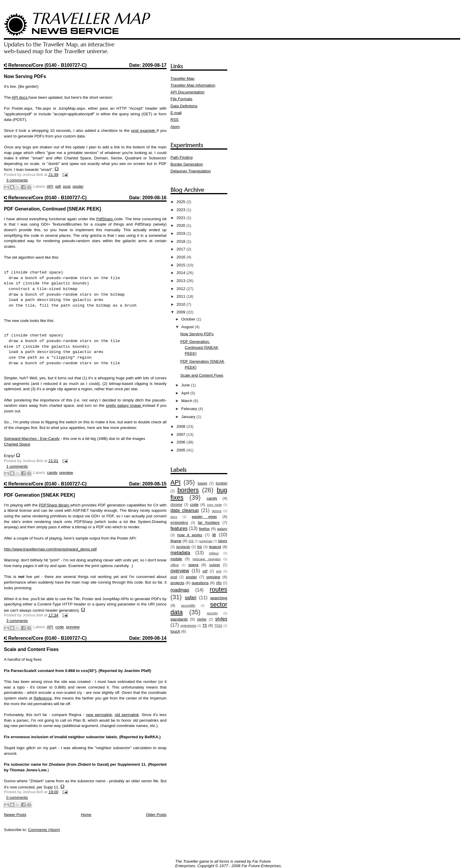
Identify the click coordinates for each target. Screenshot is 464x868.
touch (175, 631)
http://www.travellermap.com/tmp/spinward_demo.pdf (50, 549)
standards (179, 619)
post (67, 186)
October (189, 319)
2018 (182, 241)
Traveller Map (182, 78)
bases (202, 483)
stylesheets (188, 626)
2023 (182, 210)
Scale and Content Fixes (31, 649)
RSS (174, 120)
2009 (182, 312)
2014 (182, 273)
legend (215, 547)
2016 (182, 257)
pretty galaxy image (124, 405)
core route (214, 505)
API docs (20, 97)
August (188, 327)
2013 (182, 281)
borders (188, 490)
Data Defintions (184, 106)
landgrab (183, 547)
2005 (182, 450)
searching (219, 598)
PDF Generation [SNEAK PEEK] (39, 495)
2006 (182, 442)
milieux (214, 553)
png (219, 571)
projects (177, 583)
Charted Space (17, 444)
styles (221, 619)
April (186, 393)
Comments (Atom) (44, 830)
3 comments (17, 180)
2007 (182, 434)
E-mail (176, 113)
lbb (199, 547)
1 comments (17, 466)
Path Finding (182, 157)
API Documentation (187, 92)
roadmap (180, 590)
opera (193, 565)
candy (52, 473)
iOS (191, 541)
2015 (182, 265)
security (212, 613)
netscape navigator (207, 559)
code (60, 627)
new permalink (99, 715)
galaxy (222, 529)
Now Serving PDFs (25, 76)
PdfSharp (105, 219)
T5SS (219, 626)
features (179, 528)
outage (215, 565)
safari (190, 598)
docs (174, 517)
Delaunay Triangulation (191, 171)
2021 (182, 218)
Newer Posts (15, 815)
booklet (221, 483)
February (190, 409)
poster (78, 186)
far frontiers (209, 523)
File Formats (181, 99)
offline (175, 565)
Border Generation (187, 164)
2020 (182, 225)
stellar (202, 619)
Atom (175, 127)
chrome (176, 505)
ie (214, 535)
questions (200, 583)
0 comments (17, 797)
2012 (182, 289)
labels (223, 541)
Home (86, 815)
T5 (205, 625)
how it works (190, 535)
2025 (182, 202)
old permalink (127, 715)
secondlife (188, 605)
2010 (182, 304)
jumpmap (206, 541)
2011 (182, 296)
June (186, 385)
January (189, 417)
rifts (219, 583)
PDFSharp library (55, 505)
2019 (182, 233)
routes (219, 590)
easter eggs (204, 517)
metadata (180, 553)
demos (217, 511)
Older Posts (156, 815)
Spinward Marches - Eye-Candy (32, 439)
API (50, 186)
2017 (182, 249)
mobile (176, 559)
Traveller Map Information (193, 85)
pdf (58, 186)
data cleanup (185, 510)
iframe (176, 541)
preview (66, 473)
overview (180, 571)
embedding (179, 523)
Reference (43, 698)
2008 (182, 426)
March (187, 401)
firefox (204, 529)
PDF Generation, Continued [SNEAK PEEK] (52, 209)
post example (144, 131)
